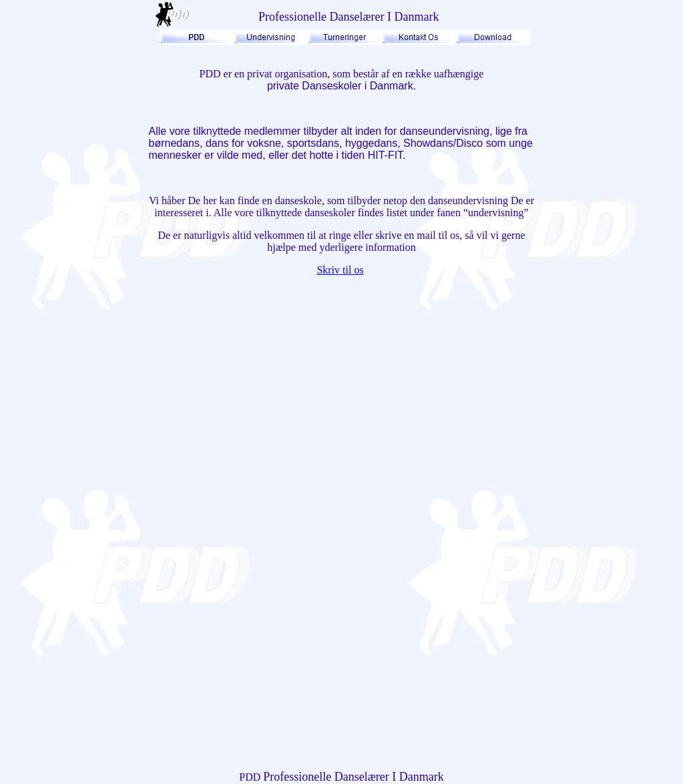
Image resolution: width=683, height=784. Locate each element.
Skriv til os (340, 270)
